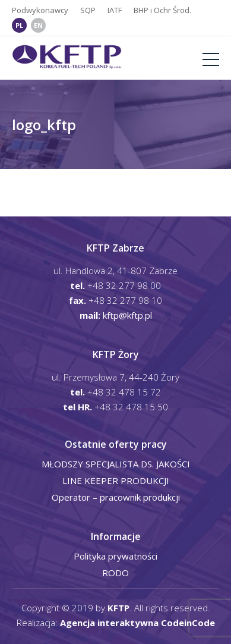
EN (38, 25)
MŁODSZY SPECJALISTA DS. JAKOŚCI (116, 464)
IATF (115, 10)
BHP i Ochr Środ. (162, 10)
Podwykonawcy (40, 10)
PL (19, 25)
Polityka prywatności (115, 556)
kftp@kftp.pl (127, 315)
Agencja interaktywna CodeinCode (137, 623)
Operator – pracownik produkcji (116, 497)
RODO (115, 573)
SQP (88, 10)
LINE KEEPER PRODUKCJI (116, 480)
